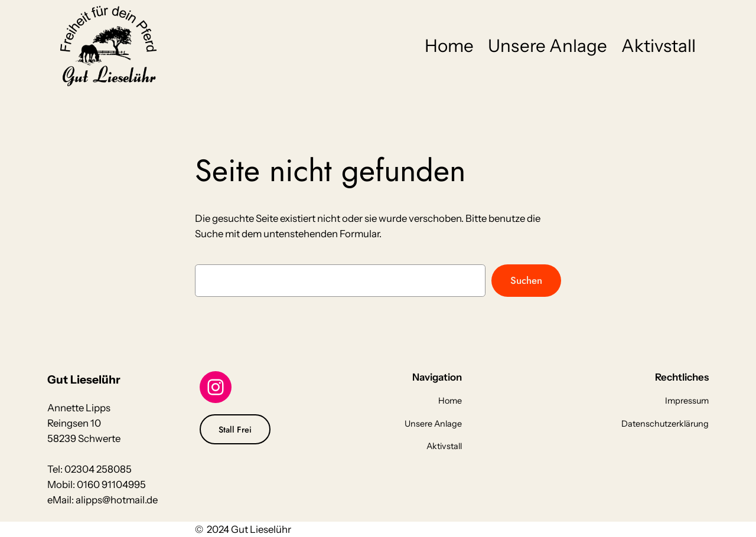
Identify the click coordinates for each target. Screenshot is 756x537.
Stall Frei (235, 430)
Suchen (526, 280)
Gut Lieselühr (84, 379)
